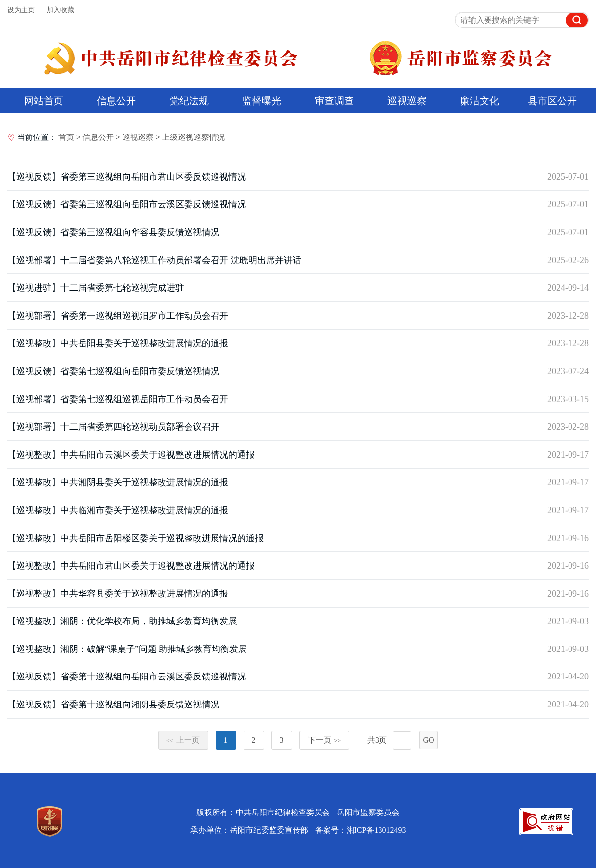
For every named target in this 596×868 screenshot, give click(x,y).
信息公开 (116, 101)
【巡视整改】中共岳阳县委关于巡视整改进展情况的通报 (118, 343)
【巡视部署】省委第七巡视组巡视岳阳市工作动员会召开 (118, 399)
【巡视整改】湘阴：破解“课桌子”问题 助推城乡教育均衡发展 (127, 649)
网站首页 (44, 101)
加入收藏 (60, 10)
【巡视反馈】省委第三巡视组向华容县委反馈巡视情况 (113, 232)
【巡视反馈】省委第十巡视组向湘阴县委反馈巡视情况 (113, 705)
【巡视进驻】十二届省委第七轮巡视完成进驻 (96, 288)
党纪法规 (189, 101)
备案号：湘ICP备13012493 (361, 830)
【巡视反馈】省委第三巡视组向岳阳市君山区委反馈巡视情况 (127, 177)
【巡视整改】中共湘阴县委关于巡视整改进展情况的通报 (118, 482)
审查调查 (334, 101)
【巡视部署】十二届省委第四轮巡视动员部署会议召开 (113, 427)
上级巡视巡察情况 (193, 137)
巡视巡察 (407, 101)
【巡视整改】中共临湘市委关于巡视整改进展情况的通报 (118, 510)
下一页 (325, 740)
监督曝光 (262, 101)
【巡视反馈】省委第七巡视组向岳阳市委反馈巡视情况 (113, 371)
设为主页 (21, 10)
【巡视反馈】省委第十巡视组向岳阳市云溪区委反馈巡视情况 (127, 677)
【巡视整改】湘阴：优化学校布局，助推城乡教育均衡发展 (122, 621)
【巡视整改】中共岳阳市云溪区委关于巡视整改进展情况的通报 (131, 455)
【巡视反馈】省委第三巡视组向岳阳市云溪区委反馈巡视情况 (127, 204)
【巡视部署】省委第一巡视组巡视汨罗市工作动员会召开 (118, 316)
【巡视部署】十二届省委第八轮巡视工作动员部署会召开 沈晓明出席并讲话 (154, 260)
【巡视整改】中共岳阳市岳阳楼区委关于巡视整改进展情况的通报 (135, 538)
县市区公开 (552, 101)
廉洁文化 (480, 101)
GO (428, 740)
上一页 (183, 740)
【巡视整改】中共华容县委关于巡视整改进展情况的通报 (118, 594)
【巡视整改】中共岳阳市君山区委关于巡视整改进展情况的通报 (131, 566)
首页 (66, 137)
